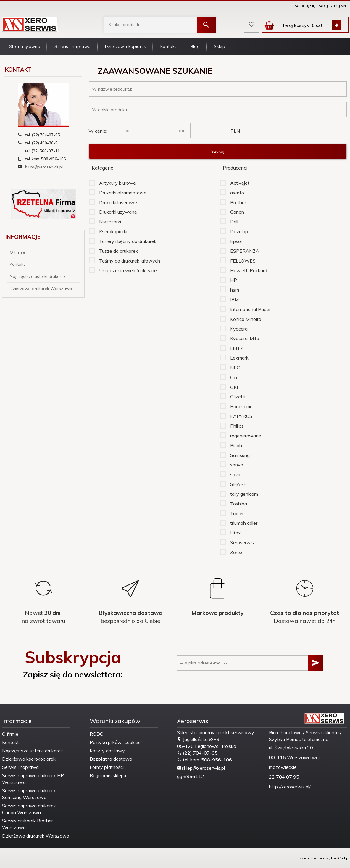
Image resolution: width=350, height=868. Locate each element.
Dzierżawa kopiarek (126, 46)
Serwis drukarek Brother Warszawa (28, 824)
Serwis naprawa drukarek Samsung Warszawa (29, 794)
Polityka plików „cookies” (116, 742)
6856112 (194, 776)
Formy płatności (107, 767)
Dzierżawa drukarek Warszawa (41, 289)
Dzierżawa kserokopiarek (29, 759)
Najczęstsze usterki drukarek (38, 276)
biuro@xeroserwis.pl (44, 167)
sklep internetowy (315, 858)
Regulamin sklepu (108, 775)
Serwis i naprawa (72, 46)
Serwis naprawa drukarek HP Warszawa (33, 779)
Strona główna (25, 46)
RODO (97, 734)
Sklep (220, 46)
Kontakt (168, 46)
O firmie (17, 252)
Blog (195, 46)
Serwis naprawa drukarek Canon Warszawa (29, 809)
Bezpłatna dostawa (111, 759)
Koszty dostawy (107, 751)
